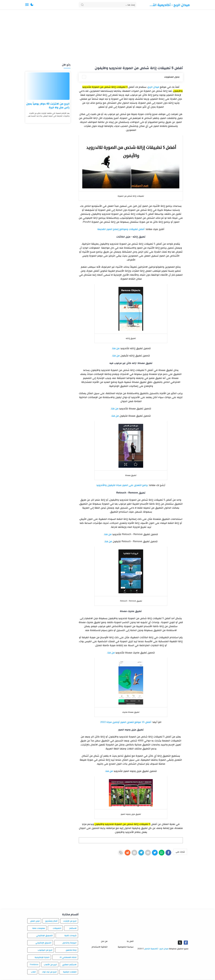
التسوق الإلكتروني (43, 944)
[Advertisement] (107, 37)
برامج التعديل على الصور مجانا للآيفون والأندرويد (122, 485)
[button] (32, 5)
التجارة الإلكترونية (42, 958)
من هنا (116, 348)
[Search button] (82, 5)
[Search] (107, 5)
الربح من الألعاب (50, 965)
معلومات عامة (39, 929)
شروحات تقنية (70, 936)
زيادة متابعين (71, 951)
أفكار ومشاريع (51, 922)
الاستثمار (73, 929)
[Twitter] (152, 854)
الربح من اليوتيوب (45, 951)
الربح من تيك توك (49, 973)
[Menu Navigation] (27, 5)
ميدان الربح (154, 87)
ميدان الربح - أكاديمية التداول (169, 5)
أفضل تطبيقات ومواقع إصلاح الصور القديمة (121, 229)
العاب (33, 973)
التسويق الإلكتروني (44, 936)
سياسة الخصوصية (126, 948)
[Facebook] (168, 854)
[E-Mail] (144, 854)
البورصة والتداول (69, 944)
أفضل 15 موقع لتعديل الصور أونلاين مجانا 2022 (126, 722)
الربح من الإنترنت (70, 922)
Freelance (34, 965)
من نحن (104, 942)
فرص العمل (35, 922)
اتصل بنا (130, 942)
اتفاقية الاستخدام (100, 948)
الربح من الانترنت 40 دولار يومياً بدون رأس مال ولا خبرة (48, 106)
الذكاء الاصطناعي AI (68, 958)
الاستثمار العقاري (69, 965)
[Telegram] (136, 854)
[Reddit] (120, 854)
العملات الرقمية (70, 973)
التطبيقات (57, 929)
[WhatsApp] (160, 854)
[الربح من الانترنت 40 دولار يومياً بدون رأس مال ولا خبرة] (48, 86)
